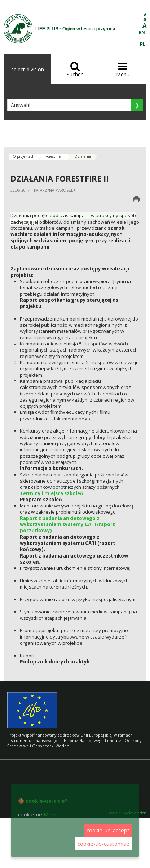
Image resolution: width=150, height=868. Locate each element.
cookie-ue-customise (103, 844)
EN (142, 33)
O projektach (24, 156)
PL (143, 44)
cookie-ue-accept (108, 830)
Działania (83, 156)
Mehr (50, 814)
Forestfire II (55, 156)
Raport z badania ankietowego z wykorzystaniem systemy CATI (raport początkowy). (67, 525)
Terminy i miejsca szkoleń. (52, 493)
